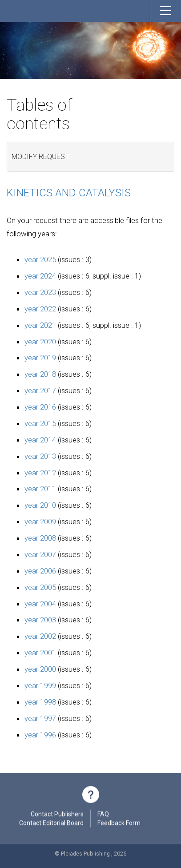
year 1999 (40, 685)
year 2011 (40, 489)
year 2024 (40, 276)
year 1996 (40, 735)
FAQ (103, 815)
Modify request (40, 157)
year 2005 (40, 587)
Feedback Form (119, 824)
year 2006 (40, 571)
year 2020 (40, 342)
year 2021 (40, 325)
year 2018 (40, 374)
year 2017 (40, 390)
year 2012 (40, 473)
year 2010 (40, 505)
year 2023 (40, 292)
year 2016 (40, 407)
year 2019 (40, 358)
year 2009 (40, 522)
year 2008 (40, 538)
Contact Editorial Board (51, 824)
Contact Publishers (57, 815)
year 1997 (40, 718)
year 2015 (40, 423)
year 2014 (40, 440)
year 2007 (40, 554)
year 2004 (40, 604)
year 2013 (40, 456)
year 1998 (40, 702)
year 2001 (40, 653)
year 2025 (40, 259)
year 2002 (40, 636)
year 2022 (40, 309)
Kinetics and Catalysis (69, 193)
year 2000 (40, 669)
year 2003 (40, 620)
